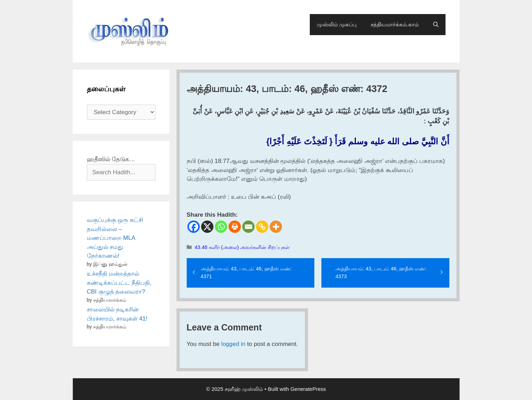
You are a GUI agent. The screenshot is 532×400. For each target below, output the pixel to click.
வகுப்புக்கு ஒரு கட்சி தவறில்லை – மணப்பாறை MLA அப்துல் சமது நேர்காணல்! (115, 238)
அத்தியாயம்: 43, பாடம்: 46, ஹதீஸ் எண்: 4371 (246, 273)
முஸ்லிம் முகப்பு (337, 24)
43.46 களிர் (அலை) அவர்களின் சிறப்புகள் (242, 247)
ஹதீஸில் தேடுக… (111, 159)
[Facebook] (194, 227)
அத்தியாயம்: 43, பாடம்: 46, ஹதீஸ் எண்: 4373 (381, 273)
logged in (233, 344)
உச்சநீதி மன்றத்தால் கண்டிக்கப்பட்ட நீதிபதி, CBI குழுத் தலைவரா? (119, 283)
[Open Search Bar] (436, 25)
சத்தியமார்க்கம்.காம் (395, 24)
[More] (276, 227)
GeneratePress (308, 389)
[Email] (248, 227)
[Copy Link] (262, 227)
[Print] (235, 227)
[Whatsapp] (221, 227)
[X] (207, 227)
